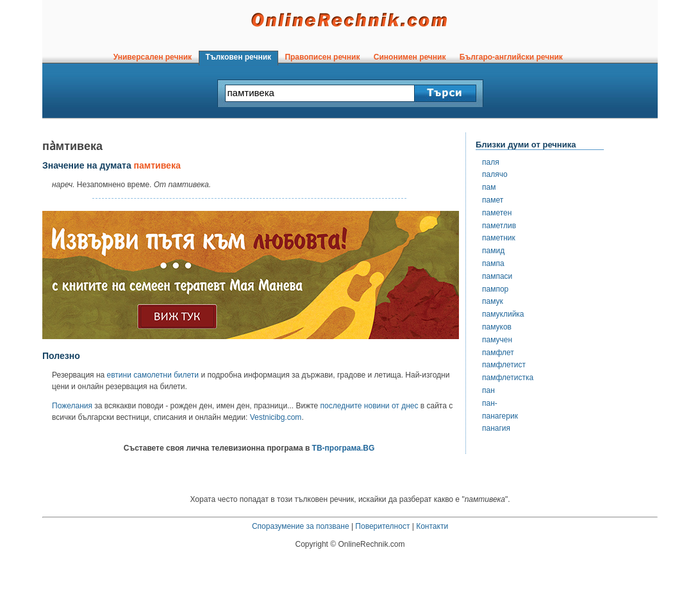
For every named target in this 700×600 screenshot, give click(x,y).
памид (493, 251)
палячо (495, 174)
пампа (493, 263)
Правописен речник (322, 57)
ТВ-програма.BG (344, 448)
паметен (497, 213)
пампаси (497, 276)
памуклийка (503, 314)
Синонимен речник (410, 57)
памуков (497, 327)
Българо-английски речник (511, 57)
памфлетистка (508, 378)
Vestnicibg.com (276, 417)
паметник (499, 238)
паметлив (499, 226)
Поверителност (382, 526)
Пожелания (72, 406)
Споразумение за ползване (301, 526)
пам (489, 187)
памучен (497, 340)
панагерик (500, 416)
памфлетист (504, 365)
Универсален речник (153, 57)
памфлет (498, 353)
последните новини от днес (370, 406)
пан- (490, 403)
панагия (496, 428)
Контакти (432, 526)
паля (491, 162)
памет (493, 200)
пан (488, 390)
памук (493, 301)
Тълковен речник (238, 57)
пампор (495, 289)
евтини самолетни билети (153, 375)
